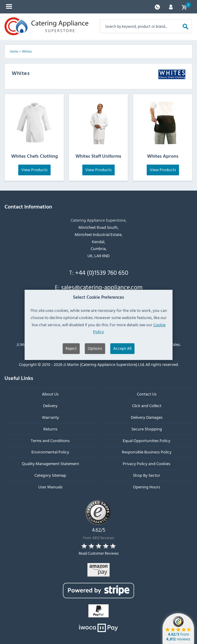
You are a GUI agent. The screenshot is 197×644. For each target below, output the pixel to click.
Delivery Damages (147, 417)
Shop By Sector (147, 475)
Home (14, 51)
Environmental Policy (50, 452)
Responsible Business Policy (147, 452)
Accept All (122, 363)
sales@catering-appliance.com (102, 287)
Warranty (50, 417)
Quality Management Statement (50, 464)
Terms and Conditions (50, 440)
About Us (50, 394)
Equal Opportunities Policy (147, 440)
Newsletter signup (96, 301)
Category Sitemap (50, 475)
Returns (50, 429)
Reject (71, 363)
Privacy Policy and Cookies (147, 464)
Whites (27, 51)
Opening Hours (147, 487)
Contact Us (147, 394)
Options (95, 363)
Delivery (50, 406)
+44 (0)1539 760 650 (102, 272)
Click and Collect (147, 406)
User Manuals (50, 487)
